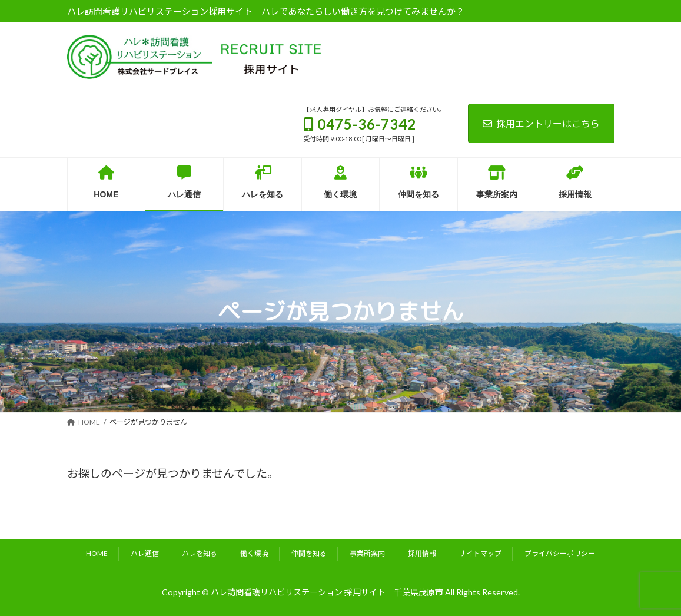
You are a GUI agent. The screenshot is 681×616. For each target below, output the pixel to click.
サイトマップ (480, 553)
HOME (97, 553)
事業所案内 (367, 553)
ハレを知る (200, 553)
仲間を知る (309, 553)
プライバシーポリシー (560, 553)
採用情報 (422, 553)
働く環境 (254, 553)
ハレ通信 (145, 553)
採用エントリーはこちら (541, 123)
